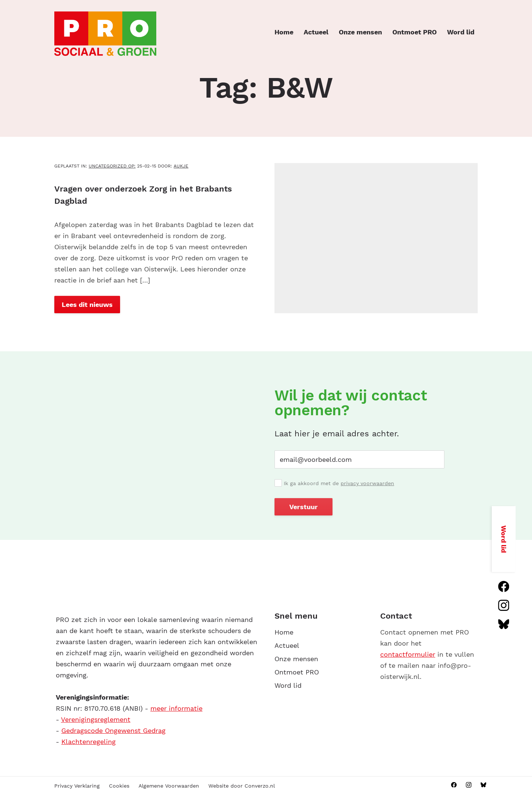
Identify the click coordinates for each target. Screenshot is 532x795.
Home (284, 32)
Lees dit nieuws (87, 305)
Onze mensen (360, 32)
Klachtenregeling (88, 742)
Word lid (461, 32)
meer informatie (176, 708)
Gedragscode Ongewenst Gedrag (113, 730)
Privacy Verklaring (77, 786)
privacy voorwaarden (367, 483)
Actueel (316, 32)
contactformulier (408, 654)
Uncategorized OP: (112, 166)
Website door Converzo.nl (242, 786)
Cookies (119, 786)
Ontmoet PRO (415, 32)
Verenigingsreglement (96, 719)
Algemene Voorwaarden (169, 786)
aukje (181, 166)
